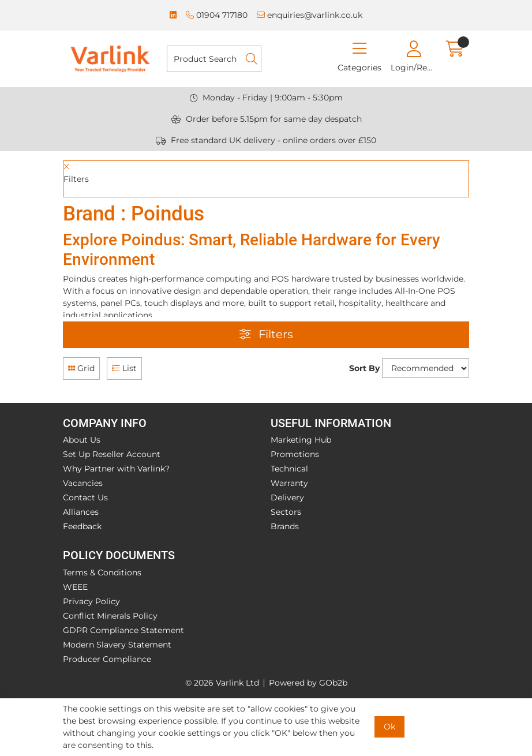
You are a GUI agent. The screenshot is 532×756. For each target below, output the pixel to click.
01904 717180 (217, 15)
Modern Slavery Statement (117, 645)
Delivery (287, 497)
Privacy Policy (91, 601)
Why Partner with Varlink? (116, 469)
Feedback (82, 526)
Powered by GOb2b (308, 683)
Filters (266, 334)
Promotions (295, 454)
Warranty (289, 483)
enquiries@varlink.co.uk (310, 15)
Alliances (81, 512)
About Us (82, 440)
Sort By (364, 368)
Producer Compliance (107, 659)
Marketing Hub (301, 440)
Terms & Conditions (102, 572)
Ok (389, 727)
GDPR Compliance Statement (123, 630)
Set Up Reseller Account (112, 454)
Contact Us (85, 497)
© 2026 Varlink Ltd (222, 683)
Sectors (286, 512)
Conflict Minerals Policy (110, 616)
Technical (289, 469)
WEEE (75, 587)
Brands (285, 526)
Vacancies (83, 483)
